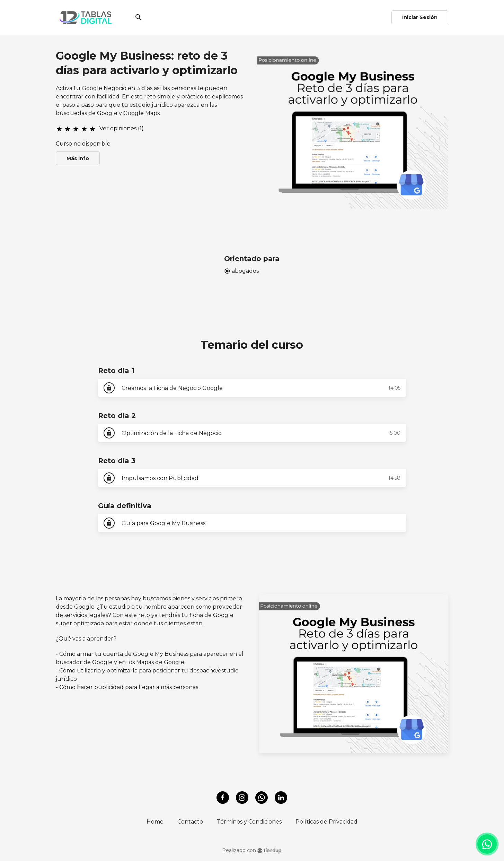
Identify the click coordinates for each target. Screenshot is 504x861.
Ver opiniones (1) (122, 128)
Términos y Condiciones (249, 822)
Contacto (190, 822)
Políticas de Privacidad (326, 822)
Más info (78, 158)
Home (155, 822)
